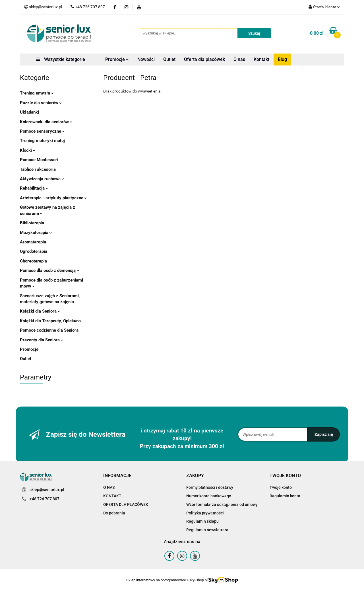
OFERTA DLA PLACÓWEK (126, 504)
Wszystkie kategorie (61, 59)
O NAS (109, 487)
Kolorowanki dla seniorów (46, 122)
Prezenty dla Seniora (42, 340)
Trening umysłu (37, 93)
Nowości (146, 59)
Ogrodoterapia (34, 251)
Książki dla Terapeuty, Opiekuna (50, 321)
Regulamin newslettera (207, 530)
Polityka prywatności (205, 513)
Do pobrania (114, 513)
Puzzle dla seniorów (41, 103)
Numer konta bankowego (209, 496)
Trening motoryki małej (42, 141)
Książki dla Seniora (40, 311)
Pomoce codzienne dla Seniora (49, 330)
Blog (282, 59)
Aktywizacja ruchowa (42, 179)
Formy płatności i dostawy (210, 487)
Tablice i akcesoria (38, 169)
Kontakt (261, 59)
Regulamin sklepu (202, 521)
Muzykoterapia (36, 233)
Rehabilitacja (34, 188)
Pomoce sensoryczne (42, 131)
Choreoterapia (33, 261)
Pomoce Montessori (39, 160)
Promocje (117, 59)
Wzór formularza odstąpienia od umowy (222, 504)
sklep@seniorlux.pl (47, 490)
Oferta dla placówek (204, 59)
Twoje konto (281, 487)
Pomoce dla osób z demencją (49, 270)
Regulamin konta (285, 496)
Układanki (29, 112)
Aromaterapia (33, 242)
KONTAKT (112, 496)
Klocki (28, 150)
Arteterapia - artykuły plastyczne (53, 198)
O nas (239, 59)
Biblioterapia (32, 223)
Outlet (169, 59)
